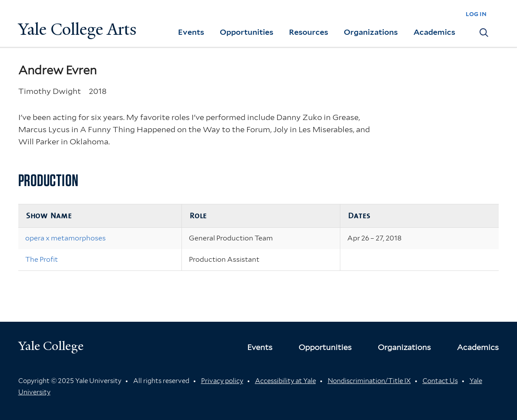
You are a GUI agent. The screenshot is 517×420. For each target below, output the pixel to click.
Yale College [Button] (51, 346)
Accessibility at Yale (285, 381)
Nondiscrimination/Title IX (369, 381)
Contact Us (440, 381)
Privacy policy (222, 381)
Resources (309, 32)
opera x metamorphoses (65, 238)
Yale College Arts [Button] (77, 29)
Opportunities (247, 32)
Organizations (371, 32)
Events (191, 32)
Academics (434, 32)
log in (476, 14)
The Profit (42, 259)
